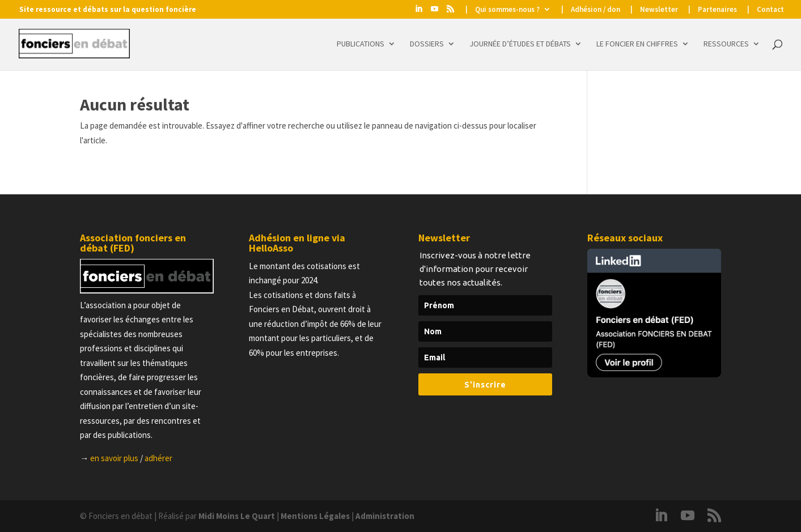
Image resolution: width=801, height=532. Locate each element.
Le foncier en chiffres (637, 44)
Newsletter (659, 10)
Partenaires (717, 10)
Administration (385, 516)
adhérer (158, 458)
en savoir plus (114, 458)
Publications (361, 44)
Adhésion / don (596, 10)
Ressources (726, 44)
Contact (770, 10)
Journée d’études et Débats (520, 44)
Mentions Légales (315, 516)
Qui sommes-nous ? (507, 10)
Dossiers (427, 44)
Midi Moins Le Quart (237, 516)
